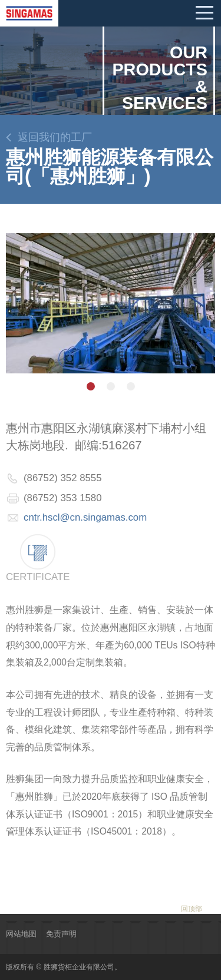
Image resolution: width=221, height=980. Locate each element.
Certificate (38, 577)
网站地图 (21, 934)
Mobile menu (204, 13)
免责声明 (61, 934)
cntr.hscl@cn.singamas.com (85, 517)
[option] (111, 304)
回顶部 (192, 909)
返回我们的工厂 (55, 137)
